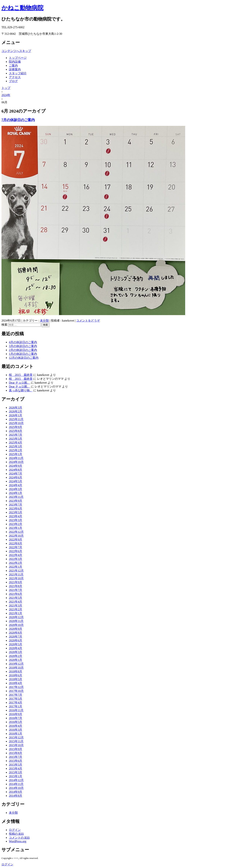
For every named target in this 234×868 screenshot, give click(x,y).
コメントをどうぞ (88, 321)
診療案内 (15, 69)
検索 (4, 325)
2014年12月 (16, 780)
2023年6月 (16, 508)
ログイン (15, 830)
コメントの (19, 838)
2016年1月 (16, 734)
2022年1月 (16, 567)
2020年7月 (16, 637)
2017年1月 (16, 706)
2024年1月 (16, 493)
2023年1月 (16, 528)
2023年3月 (16, 520)
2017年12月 (16, 687)
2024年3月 (16, 489)
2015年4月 (16, 768)
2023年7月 (16, 505)
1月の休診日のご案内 (23, 354)
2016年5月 (16, 722)
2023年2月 (16, 524)
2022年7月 (16, 547)
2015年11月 (16, 741)
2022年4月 (16, 555)
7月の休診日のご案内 (18, 120)
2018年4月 (16, 683)
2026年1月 (16, 415)
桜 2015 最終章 (21, 375)
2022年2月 (16, 563)
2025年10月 (16, 423)
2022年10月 (16, 536)
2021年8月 (16, 586)
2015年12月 (16, 737)
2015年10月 (16, 745)
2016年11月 (16, 710)
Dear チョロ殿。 (20, 383)
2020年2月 (16, 656)
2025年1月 (16, 454)
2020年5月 (16, 644)
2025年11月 (16, 419)
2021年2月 (16, 609)
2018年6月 (16, 675)
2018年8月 (16, 671)
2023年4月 (16, 516)
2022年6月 (16, 551)
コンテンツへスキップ (16, 51)
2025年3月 (16, 446)
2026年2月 (16, 411)
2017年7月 (16, 695)
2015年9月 (16, 749)
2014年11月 (16, 784)
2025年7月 (16, 435)
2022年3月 (16, 559)
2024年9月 (16, 466)
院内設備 (15, 62)
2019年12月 (16, 664)
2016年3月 (16, 730)
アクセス (15, 77)
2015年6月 (16, 761)
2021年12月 (16, 571)
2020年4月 (16, 648)
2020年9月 (16, 629)
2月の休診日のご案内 (23, 350)
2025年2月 (16, 450)
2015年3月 (16, 772)
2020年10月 (16, 625)
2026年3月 (16, 408)
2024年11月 (16, 458)
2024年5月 (16, 481)
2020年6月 (16, 640)
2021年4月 (16, 602)
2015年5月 (16, 765)
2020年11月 (16, 621)
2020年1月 (16, 660)
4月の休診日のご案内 (23, 342)
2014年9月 (16, 792)
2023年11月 (16, 497)
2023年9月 (16, 501)
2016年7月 (16, 718)
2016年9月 (16, 714)
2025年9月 (16, 427)
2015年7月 (16, 757)
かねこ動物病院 (22, 8)
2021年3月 (16, 605)
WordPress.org (18, 841)
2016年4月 (16, 726)
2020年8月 (16, 633)
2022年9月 (16, 540)
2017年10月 (16, 691)
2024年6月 (16, 477)
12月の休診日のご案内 (24, 358)
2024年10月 (16, 462)
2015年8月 (16, 753)
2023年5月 (16, 512)
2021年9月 (16, 582)
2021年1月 (16, 613)
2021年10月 (16, 578)
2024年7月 (16, 474)
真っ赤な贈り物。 (21, 390)
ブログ (13, 81)
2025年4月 (16, 443)
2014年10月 (16, 788)
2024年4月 (16, 485)
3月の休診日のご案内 (23, 346)
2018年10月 (16, 668)
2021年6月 (16, 594)
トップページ (18, 58)
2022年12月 (16, 532)
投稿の (16, 834)
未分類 (44, 321)
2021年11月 (16, 574)
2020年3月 (16, 652)
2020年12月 (16, 617)
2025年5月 (16, 439)
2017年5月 (16, 699)
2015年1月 (16, 776)
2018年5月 (16, 679)
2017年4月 (16, 703)
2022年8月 (16, 543)
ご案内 (13, 66)
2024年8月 (16, 470)
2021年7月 (16, 590)
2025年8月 (16, 431)
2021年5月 (16, 598)
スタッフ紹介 (18, 73)
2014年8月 (16, 796)
